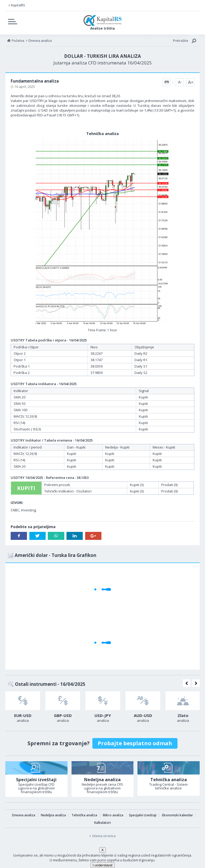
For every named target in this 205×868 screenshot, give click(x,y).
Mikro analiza (113, 815)
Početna (18, 41)
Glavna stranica (104, 836)
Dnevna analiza (24, 815)
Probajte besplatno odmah (135, 743)
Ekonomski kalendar (178, 815)
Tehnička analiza (84, 815)
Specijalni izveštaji (143, 815)
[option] (23, 708)
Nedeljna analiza (53, 815)
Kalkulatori (102, 823)
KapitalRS (18, 5)
